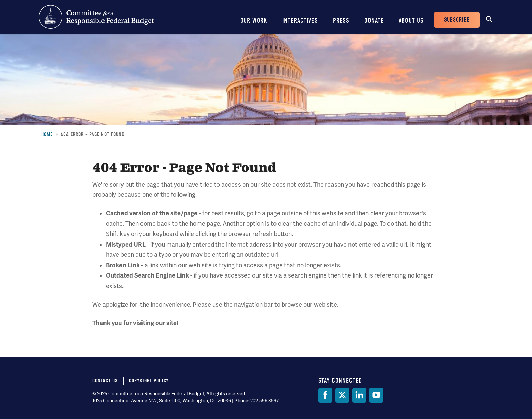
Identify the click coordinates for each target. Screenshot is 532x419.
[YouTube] (376, 395)
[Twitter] (342, 395)
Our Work (254, 21)
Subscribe (457, 20)
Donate (374, 21)
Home (47, 134)
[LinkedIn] (359, 395)
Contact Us (105, 381)
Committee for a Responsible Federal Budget (96, 17)
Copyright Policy (149, 381)
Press (341, 21)
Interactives (300, 21)
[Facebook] (325, 395)
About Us (411, 21)
